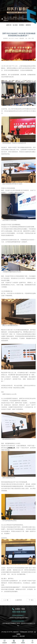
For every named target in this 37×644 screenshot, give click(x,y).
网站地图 (22, 636)
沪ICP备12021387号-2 (7, 632)
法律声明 (15, 636)
